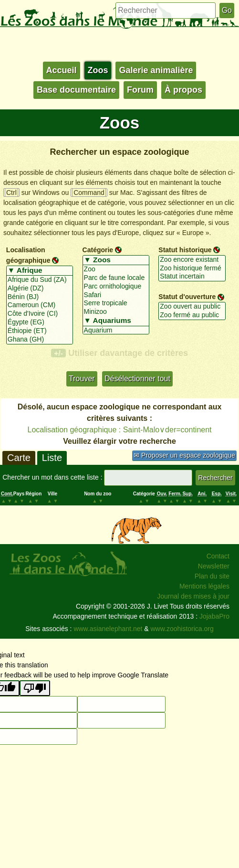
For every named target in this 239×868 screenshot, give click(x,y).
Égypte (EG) (40, 322)
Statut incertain (192, 277)
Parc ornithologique (116, 287)
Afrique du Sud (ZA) (40, 280)
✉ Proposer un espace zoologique (184, 455)
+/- (58, 353)
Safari (116, 295)
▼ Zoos (116, 260)
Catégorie (98, 250)
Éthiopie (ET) (40, 331)
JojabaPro (214, 616)
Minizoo (116, 312)
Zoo (116, 269)
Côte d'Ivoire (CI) (40, 314)
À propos (183, 90)
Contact (218, 556)
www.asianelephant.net (108, 629)
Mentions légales (204, 586)
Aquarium (116, 331)
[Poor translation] (35, 688)
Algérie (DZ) (40, 289)
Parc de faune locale (116, 278)
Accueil (62, 70)
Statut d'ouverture (187, 297)
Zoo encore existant (192, 260)
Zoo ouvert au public (192, 307)
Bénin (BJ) (40, 297)
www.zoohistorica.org (182, 629)
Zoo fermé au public (192, 315)
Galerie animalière (156, 70)
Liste (52, 458)
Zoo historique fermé (192, 268)
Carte (19, 458)
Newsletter (214, 566)
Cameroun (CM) (40, 305)
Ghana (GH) (40, 340)
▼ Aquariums (116, 321)
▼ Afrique (40, 271)
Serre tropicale (116, 303)
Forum (140, 90)
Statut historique (185, 250)
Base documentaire (76, 90)
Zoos (98, 70)
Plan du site (212, 576)
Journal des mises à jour (193, 596)
